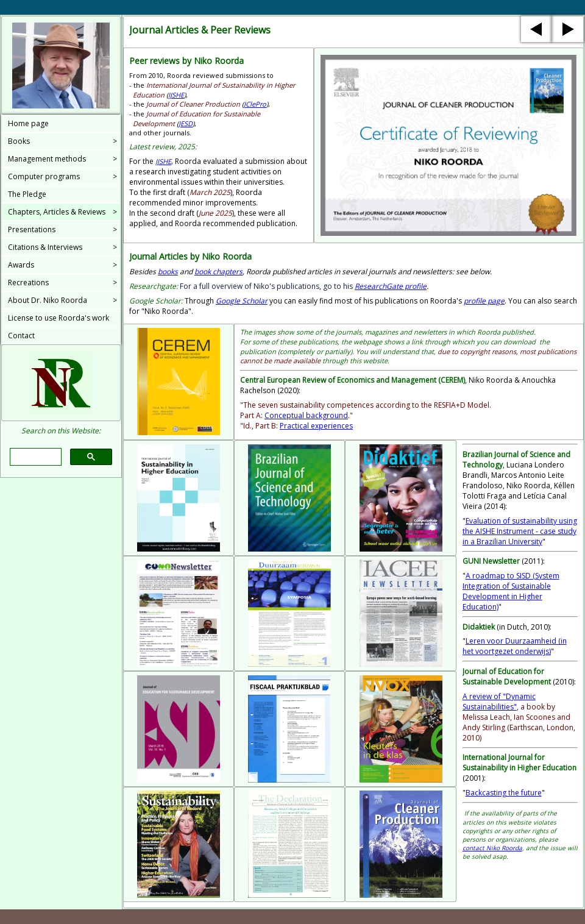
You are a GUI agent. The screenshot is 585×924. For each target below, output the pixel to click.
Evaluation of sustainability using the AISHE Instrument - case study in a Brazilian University (520, 531)
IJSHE (176, 95)
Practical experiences (316, 426)
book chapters (218, 272)
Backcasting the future (504, 793)
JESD (186, 123)
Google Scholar (242, 301)
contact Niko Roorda (492, 848)
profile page (484, 301)
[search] (34, 457)
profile (391, 286)
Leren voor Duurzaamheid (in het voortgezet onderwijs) (515, 646)
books (168, 272)
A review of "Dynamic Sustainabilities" (499, 702)
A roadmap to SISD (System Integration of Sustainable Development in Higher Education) (511, 591)
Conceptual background (306, 415)
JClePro (255, 104)
